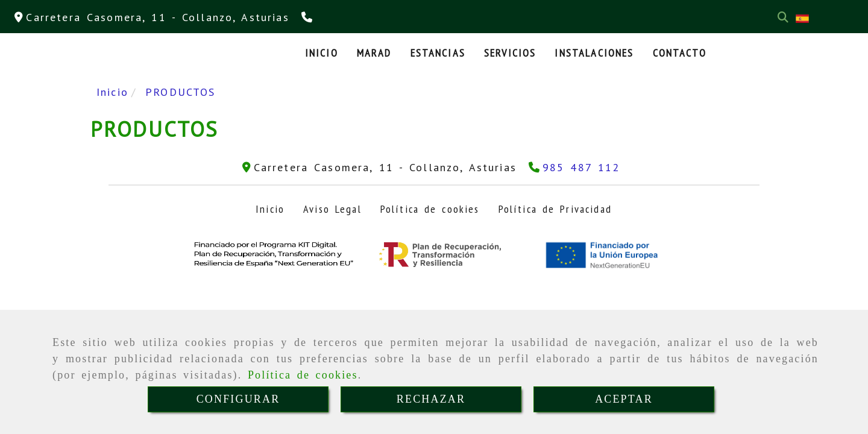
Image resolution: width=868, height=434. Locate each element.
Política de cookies (303, 375)
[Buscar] (783, 17)
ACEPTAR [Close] (624, 399)
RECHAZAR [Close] (431, 399)
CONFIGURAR (238, 399)
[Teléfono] (308, 17)
